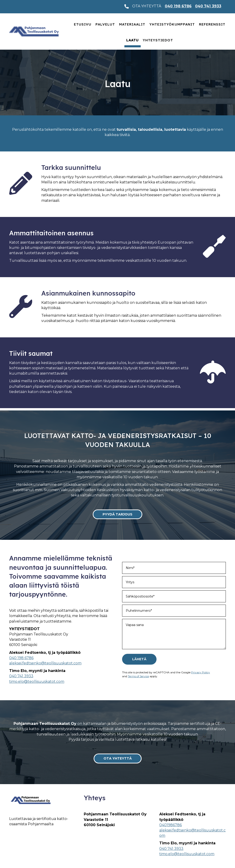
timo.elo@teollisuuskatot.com (37, 682)
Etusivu (83, 24)
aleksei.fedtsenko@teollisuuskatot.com (45, 663)
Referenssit (212, 24)
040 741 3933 (208, 6)
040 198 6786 (178, 6)
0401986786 (171, 825)
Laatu (132, 40)
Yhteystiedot (158, 40)
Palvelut (105, 24)
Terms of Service (138, 676)
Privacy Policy (201, 672)
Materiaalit (132, 24)
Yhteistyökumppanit (172, 24)
